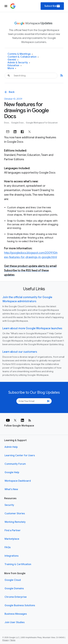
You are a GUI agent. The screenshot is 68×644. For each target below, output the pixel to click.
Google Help (12, 472)
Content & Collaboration (23, 57)
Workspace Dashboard (18, 481)
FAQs (8, 547)
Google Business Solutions (20, 605)
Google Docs (18, 123)
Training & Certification (18, 564)
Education (15, 66)
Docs (7, 123)
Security (9, 505)
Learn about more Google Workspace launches (32, 328)
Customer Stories (15, 514)
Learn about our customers (20, 352)
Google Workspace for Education (42, 123)
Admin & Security (19, 63)
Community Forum (15, 464)
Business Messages (16, 614)
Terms (13, 640)
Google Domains (14, 589)
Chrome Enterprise (16, 597)
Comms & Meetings (20, 54)
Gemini (13, 60)
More (12, 68)
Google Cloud (13, 580)
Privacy (6, 640)
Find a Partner (13, 530)
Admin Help (11, 447)
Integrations (12, 556)
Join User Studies (15, 622)
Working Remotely (15, 522)
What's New (11, 489)
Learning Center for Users (20, 455)
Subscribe (52, 6)
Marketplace (12, 539)
